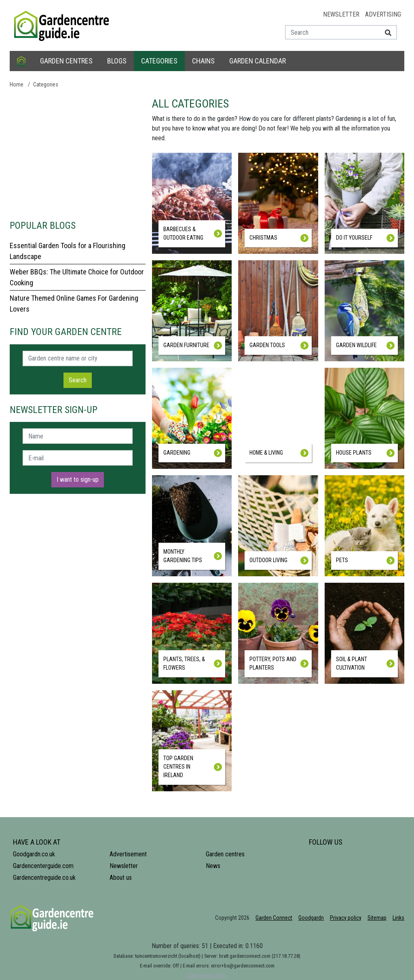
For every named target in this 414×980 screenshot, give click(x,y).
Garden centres (66, 61)
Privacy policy (346, 918)
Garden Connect (274, 918)
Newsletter (341, 14)
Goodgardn (311, 918)
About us (121, 878)
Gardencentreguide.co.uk (44, 878)
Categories (159, 61)
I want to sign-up (78, 479)
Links (398, 918)
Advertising (383, 14)
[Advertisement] (78, 154)
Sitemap (377, 918)
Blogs (117, 61)
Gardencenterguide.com (43, 866)
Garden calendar (258, 61)
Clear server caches (207, 975)
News (213, 866)
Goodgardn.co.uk (34, 854)
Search (78, 380)
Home (17, 84)
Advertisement (128, 854)
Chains (203, 61)
